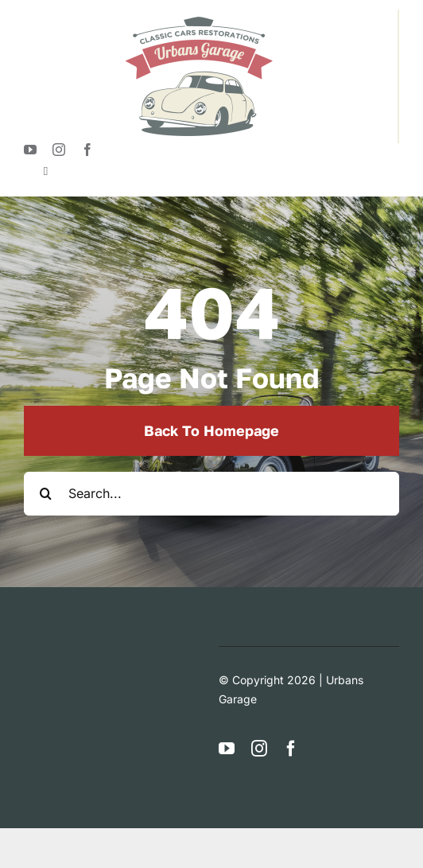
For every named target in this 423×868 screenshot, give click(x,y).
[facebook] (87, 150)
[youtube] (30, 150)
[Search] (46, 494)
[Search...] (211, 494)
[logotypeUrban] (199, 16)
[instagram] (59, 150)
